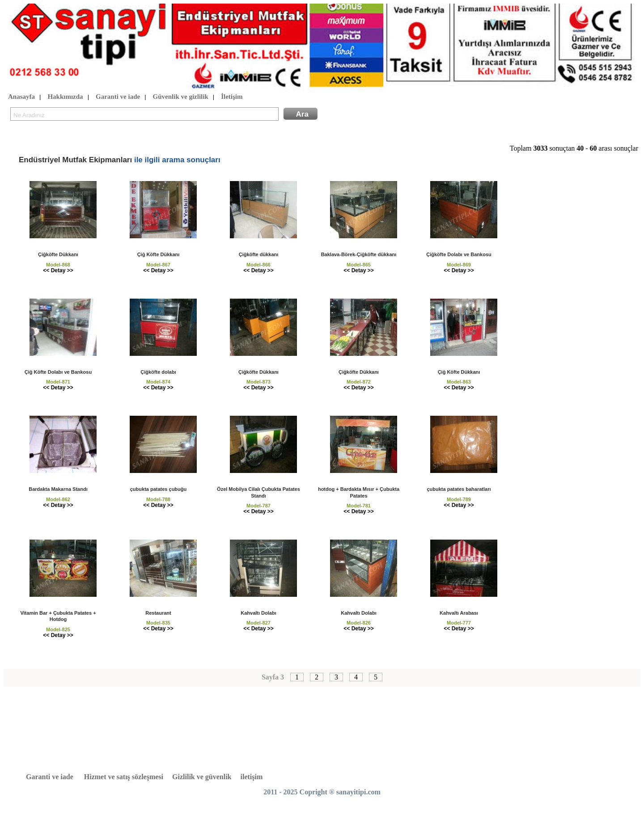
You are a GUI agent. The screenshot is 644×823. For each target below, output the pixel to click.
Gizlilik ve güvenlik (202, 777)
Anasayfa (21, 97)
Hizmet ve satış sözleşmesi (124, 777)
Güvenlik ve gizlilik (181, 97)
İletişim (232, 97)
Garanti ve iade (118, 97)
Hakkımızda (65, 97)
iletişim (252, 777)
